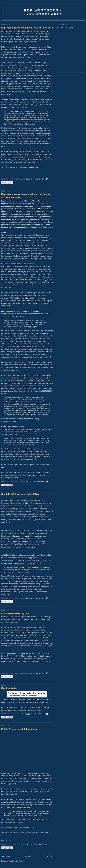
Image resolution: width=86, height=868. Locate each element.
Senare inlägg (6, 856)
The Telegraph (7, 833)
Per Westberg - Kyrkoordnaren (43, 12)
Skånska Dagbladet (18, 700)
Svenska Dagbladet (29, 627)
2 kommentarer (38, 598)
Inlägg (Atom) (19, 861)
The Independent (7, 820)
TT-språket (9, 622)
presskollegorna (10, 314)
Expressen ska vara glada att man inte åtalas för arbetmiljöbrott (26, 196)
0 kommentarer (38, 179)
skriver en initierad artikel (43, 336)
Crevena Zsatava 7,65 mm (42, 272)
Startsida (28, 856)
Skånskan (19, 253)
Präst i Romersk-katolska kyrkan (19, 729)
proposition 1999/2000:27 (43, 391)
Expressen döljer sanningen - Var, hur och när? (27, 28)
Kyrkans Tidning (7, 840)
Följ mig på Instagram (65, 28)
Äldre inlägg (49, 856)
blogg (8, 293)
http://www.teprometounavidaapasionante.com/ (18, 827)
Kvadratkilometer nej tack (15, 613)
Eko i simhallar (9, 688)
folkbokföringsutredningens (12, 561)
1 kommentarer (38, 482)
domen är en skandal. (17, 105)
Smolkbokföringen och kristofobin (20, 494)
